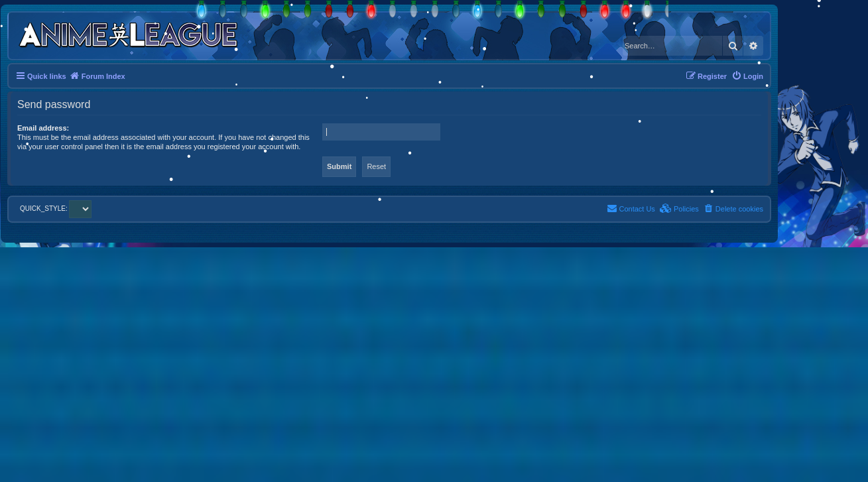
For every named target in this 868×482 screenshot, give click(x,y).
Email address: (43, 128)
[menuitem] (747, 76)
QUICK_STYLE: (56, 209)
